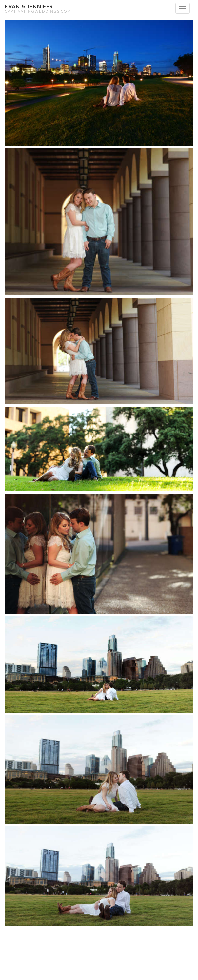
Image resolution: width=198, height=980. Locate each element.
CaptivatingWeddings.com (38, 11)
